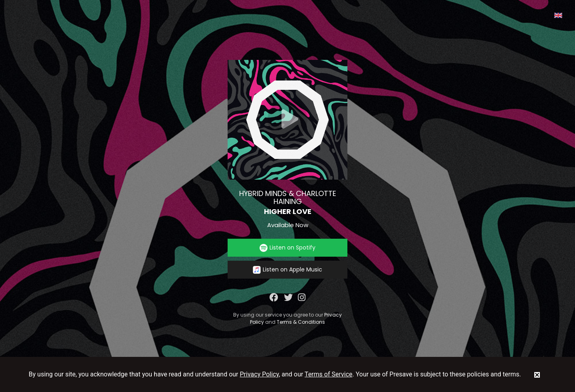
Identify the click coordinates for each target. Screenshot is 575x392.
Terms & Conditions (301, 322)
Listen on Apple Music (287, 270)
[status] (537, 374)
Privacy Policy (260, 374)
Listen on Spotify (287, 248)
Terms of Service (329, 374)
